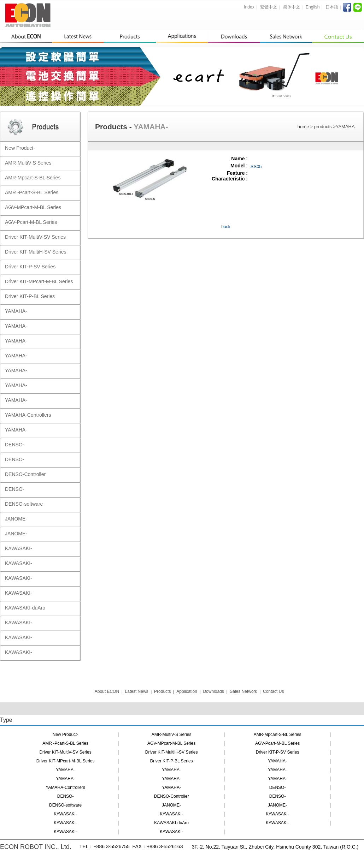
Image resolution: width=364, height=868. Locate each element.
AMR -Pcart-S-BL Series (65, 743)
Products (162, 691)
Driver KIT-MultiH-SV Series (172, 752)
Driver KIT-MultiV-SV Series (65, 752)
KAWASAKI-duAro (171, 823)
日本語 (332, 7)
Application (187, 691)
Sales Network (243, 691)
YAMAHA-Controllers (65, 787)
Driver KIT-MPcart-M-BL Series (66, 761)
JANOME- (171, 805)
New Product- (66, 735)
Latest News (137, 691)
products (324, 127)
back (226, 227)
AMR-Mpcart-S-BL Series (278, 735)
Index (249, 7)
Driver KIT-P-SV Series (278, 752)
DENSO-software (65, 805)
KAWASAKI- (65, 814)
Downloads (213, 691)
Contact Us (273, 691)
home (303, 127)
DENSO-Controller (172, 796)
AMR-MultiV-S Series (172, 735)
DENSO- (278, 787)
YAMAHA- (346, 127)
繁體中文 (269, 7)
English (313, 7)
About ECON (107, 691)
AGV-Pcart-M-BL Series (277, 743)
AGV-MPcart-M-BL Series (171, 743)
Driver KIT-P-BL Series (172, 761)
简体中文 (292, 7)
